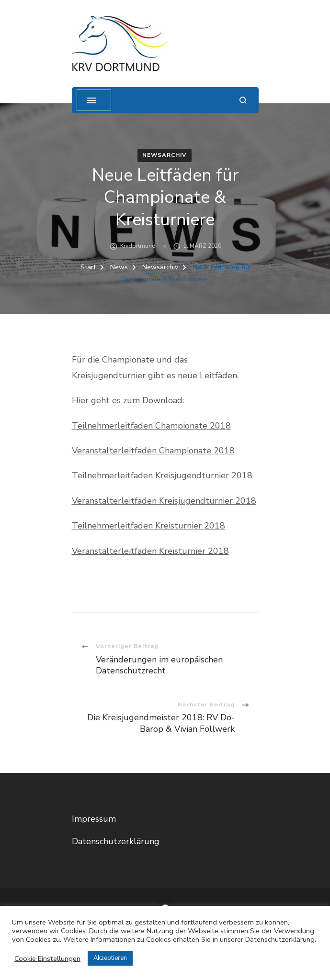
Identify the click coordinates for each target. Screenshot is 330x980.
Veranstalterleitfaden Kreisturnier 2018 (150, 551)
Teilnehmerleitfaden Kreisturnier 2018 (148, 526)
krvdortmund (138, 246)
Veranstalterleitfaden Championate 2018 (153, 451)
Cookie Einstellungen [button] (47, 958)
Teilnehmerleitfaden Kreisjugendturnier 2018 (162, 475)
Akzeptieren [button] (110, 958)
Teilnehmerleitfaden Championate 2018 (151, 426)
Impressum (94, 819)
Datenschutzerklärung (116, 841)
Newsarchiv (165, 155)
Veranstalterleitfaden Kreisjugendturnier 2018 (164, 501)
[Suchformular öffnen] (243, 100)
